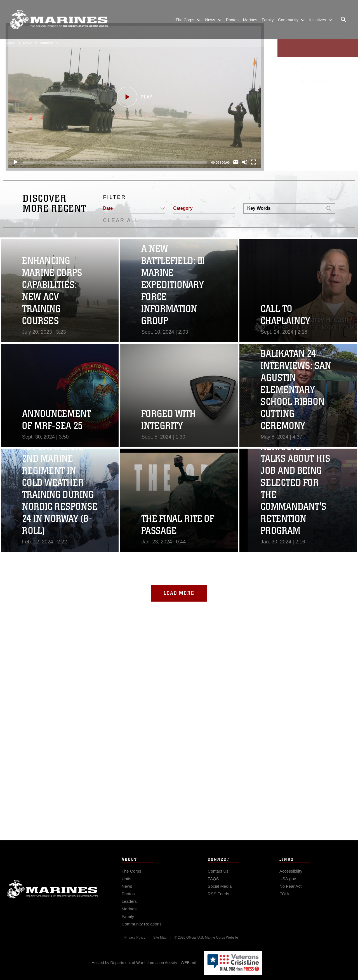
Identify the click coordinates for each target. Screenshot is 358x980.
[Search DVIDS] (283, 208)
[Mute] (245, 162)
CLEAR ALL (121, 220)
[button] (135, 97)
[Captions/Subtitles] (236, 162)
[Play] (16, 162)
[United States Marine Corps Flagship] (59, 20)
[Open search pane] (343, 20)
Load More (179, 593)
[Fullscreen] (254, 162)
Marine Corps (53, 901)
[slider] (115, 162)
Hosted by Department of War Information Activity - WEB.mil (144, 963)
